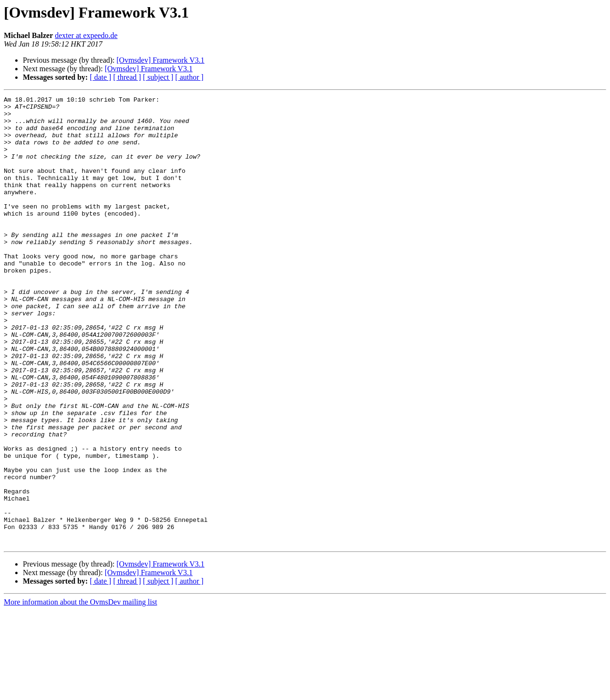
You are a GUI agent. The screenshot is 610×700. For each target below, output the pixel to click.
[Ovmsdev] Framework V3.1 (160, 60)
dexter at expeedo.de (86, 35)
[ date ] (100, 77)
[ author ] (190, 77)
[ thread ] (127, 77)
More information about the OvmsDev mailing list (81, 692)
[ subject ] (158, 77)
